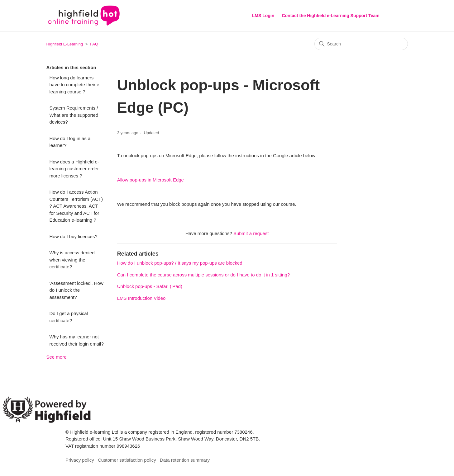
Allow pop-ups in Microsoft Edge (151, 180)
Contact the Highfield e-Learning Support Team (330, 16)
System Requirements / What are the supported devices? (74, 115)
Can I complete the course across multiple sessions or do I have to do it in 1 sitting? (203, 275)
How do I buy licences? (74, 236)
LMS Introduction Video (141, 298)
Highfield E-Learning (65, 44)
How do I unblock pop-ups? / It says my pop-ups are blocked (180, 263)
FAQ (94, 44)
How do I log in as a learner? (70, 142)
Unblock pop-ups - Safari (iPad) (150, 286)
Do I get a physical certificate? (69, 317)
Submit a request (251, 233)
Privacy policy (80, 460)
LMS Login (263, 16)
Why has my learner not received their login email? (77, 340)
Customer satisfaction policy (127, 460)
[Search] (361, 44)
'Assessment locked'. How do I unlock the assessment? (76, 290)
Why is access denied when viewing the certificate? (72, 260)
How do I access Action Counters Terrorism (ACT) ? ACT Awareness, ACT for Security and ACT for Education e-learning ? (76, 206)
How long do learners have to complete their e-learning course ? (75, 85)
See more (57, 357)
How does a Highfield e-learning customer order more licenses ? (74, 169)
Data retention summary (185, 460)
